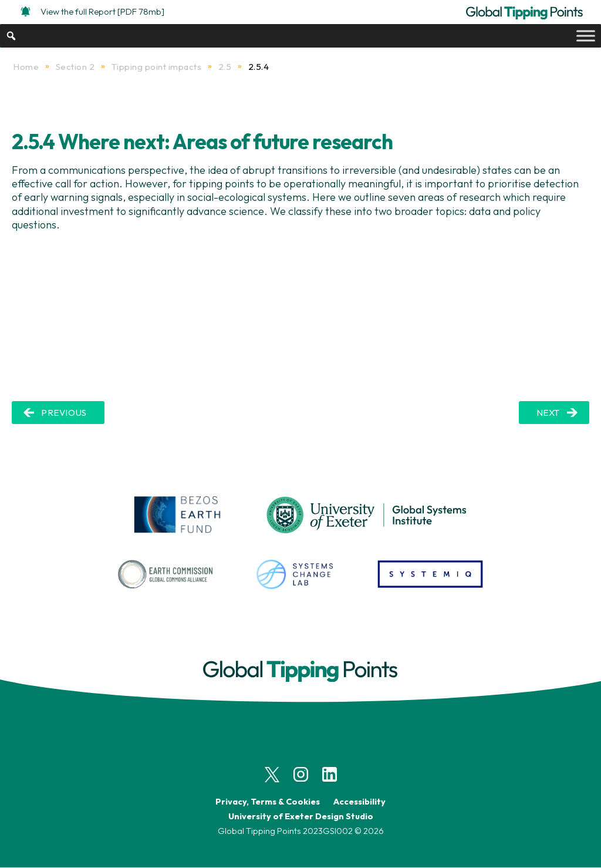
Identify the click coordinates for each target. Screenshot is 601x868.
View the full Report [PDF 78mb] (92, 11)
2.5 (225, 67)
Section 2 (75, 67)
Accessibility (359, 801)
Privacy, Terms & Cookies (268, 801)
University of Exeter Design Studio (301, 816)
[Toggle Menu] (586, 36)
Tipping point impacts (157, 67)
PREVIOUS (64, 413)
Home (26, 67)
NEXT (548, 413)
